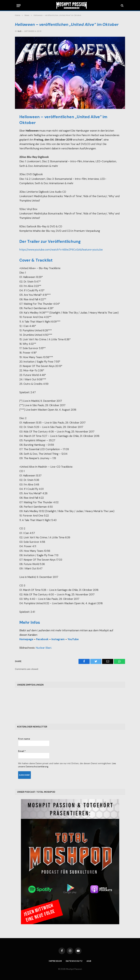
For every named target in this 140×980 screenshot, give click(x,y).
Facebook (42, 639)
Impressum (55, 961)
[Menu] (19, 6)
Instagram (58, 639)
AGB (89, 961)
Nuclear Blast (44, 648)
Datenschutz (74, 961)
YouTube (73, 639)
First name (24, 739)
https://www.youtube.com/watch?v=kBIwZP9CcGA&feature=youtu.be (61, 250)
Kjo (20, 31)
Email (22, 751)
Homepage (26, 639)
